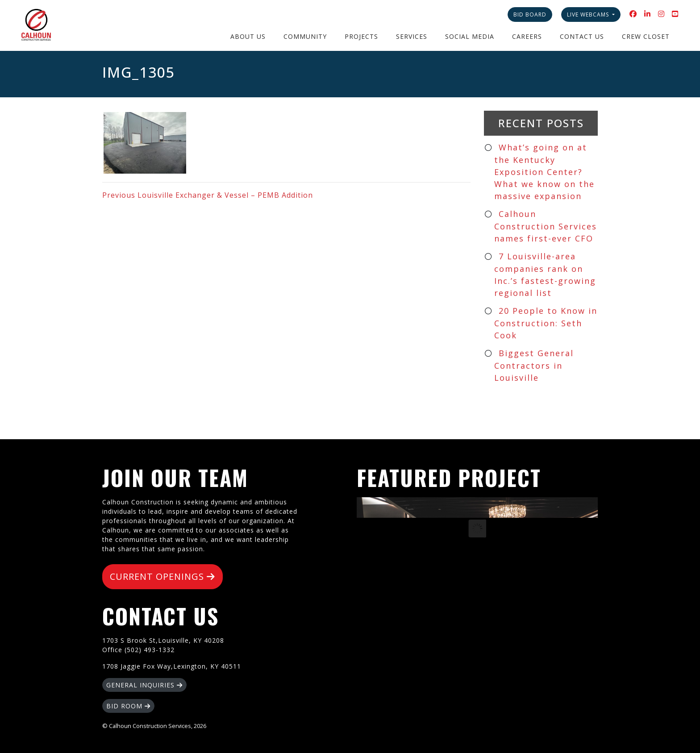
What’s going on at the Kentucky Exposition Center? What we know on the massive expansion (544, 172)
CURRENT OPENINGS (162, 576)
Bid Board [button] (530, 15)
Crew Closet (646, 36)
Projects (361, 36)
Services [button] (412, 36)
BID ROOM (128, 706)
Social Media (470, 36)
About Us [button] (248, 36)
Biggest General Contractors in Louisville (534, 365)
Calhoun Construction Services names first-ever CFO (546, 226)
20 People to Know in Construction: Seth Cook (546, 323)
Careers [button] (527, 36)
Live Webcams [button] (589, 15)
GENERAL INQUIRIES (144, 685)
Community (305, 36)
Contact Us (582, 36)
